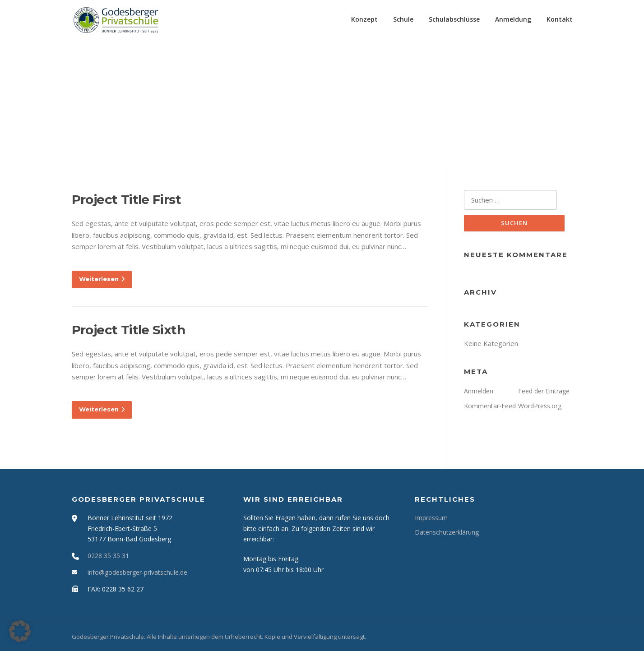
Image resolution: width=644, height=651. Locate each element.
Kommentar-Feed (490, 406)
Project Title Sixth (129, 330)
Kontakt (560, 19)
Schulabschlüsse (454, 19)
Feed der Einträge (544, 391)
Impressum (431, 518)
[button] (20, 631)
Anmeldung (513, 19)
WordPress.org (540, 406)
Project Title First (127, 199)
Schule (403, 19)
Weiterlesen (102, 279)
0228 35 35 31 (108, 556)
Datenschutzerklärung (447, 532)
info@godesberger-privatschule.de (137, 572)
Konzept (364, 19)
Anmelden (479, 391)
